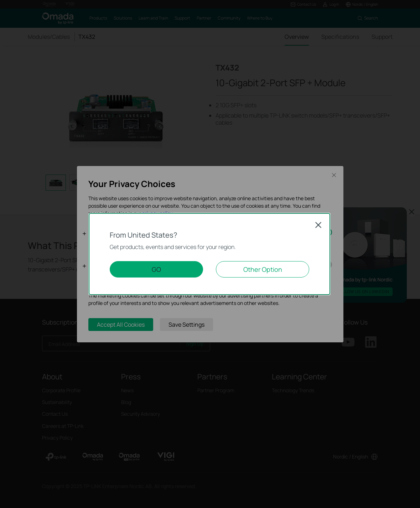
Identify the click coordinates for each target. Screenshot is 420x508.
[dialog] (210, 254)
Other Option (263, 269)
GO (156, 269)
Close (318, 225)
